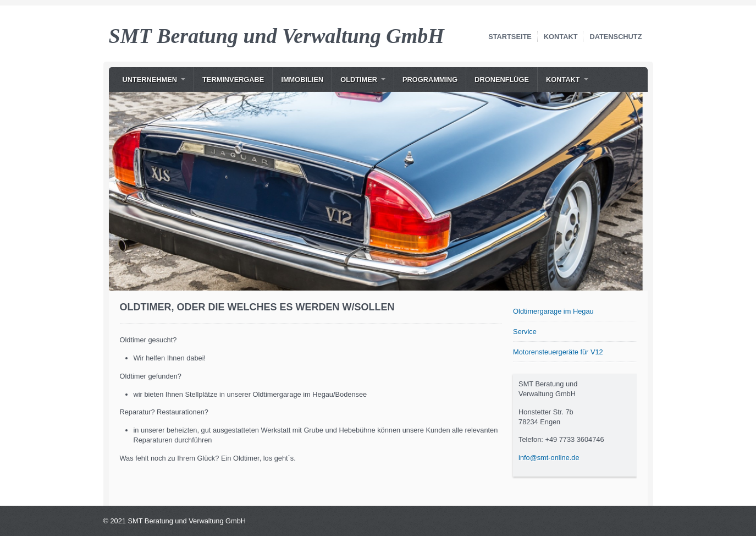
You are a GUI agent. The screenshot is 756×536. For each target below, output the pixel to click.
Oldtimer (359, 80)
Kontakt (561, 37)
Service (525, 332)
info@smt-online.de (549, 458)
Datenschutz (616, 37)
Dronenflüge (502, 80)
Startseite (510, 37)
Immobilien (302, 80)
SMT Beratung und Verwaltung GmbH (277, 36)
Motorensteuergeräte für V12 (558, 352)
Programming (430, 80)
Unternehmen (150, 80)
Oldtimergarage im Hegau (553, 311)
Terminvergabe (233, 80)
